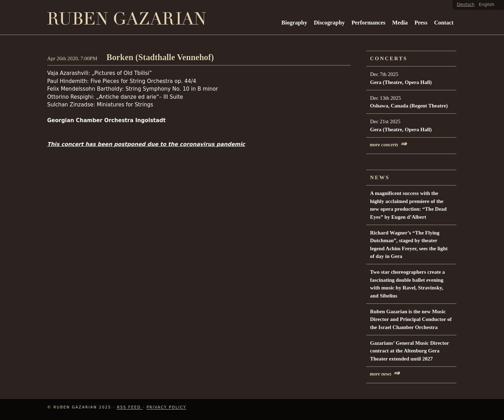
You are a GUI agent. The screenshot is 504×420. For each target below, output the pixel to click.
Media (400, 23)
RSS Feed (130, 407)
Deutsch (466, 5)
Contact (444, 23)
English (486, 5)
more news (385, 374)
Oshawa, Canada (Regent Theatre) (409, 106)
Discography (329, 23)
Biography (294, 23)
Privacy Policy (167, 407)
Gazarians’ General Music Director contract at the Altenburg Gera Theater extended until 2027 (409, 351)
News (380, 177)
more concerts (388, 145)
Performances (368, 23)
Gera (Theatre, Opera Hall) (401, 82)
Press (421, 23)
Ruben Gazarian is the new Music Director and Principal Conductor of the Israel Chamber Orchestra (411, 319)
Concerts (389, 58)
